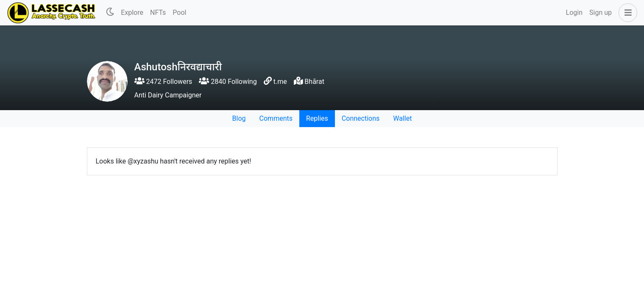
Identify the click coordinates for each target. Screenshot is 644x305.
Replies (317, 118)
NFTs (158, 12)
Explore (132, 12)
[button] (626, 13)
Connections (361, 118)
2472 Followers (163, 82)
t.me (280, 82)
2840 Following (228, 82)
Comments (276, 118)
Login (574, 12)
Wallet (402, 118)
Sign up (601, 12)
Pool (179, 12)
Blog (239, 118)
